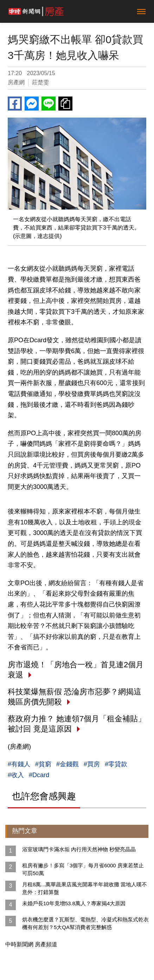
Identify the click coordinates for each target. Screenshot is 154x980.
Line (49, 104)
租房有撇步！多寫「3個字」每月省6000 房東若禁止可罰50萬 (83, 869)
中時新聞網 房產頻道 (31, 944)
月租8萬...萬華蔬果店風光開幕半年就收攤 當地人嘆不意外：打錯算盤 (85, 888)
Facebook (15, 104)
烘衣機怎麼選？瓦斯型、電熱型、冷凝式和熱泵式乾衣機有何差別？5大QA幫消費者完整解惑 (85, 923)
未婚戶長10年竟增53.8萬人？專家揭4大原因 (74, 903)
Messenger (32, 104)
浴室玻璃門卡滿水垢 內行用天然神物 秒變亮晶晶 (79, 849)
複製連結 (65, 104)
